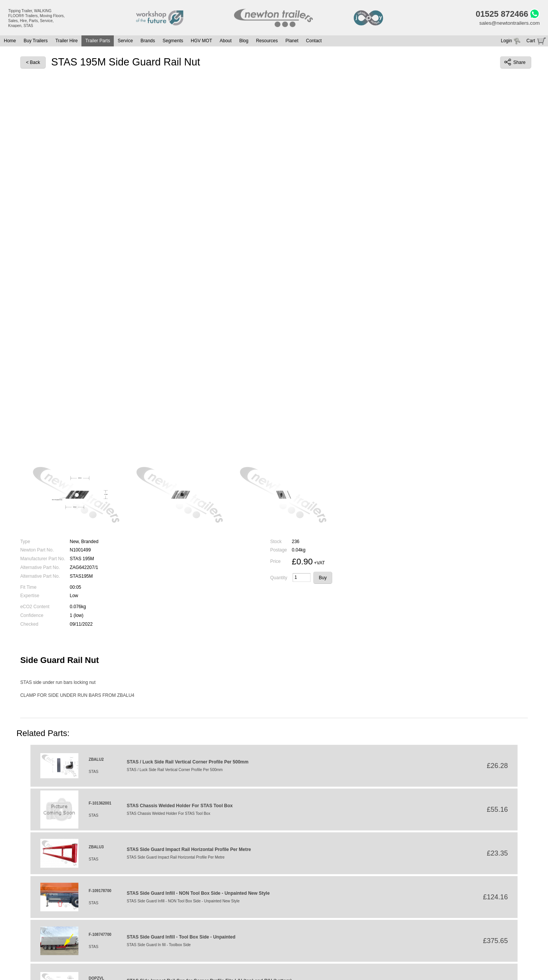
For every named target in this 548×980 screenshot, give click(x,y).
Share (515, 63)
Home (10, 42)
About (225, 42)
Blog (244, 42)
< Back (33, 63)
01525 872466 (500, 14)
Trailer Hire (66, 42)
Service (125, 42)
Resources (267, 42)
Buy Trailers (36, 42)
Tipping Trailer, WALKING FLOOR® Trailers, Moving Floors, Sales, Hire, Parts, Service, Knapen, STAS (37, 18)
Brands (148, 42)
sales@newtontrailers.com (508, 24)
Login (506, 42)
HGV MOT (201, 42)
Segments (173, 42)
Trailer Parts (98, 42)
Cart (531, 42)
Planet (292, 42)
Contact (314, 42)
